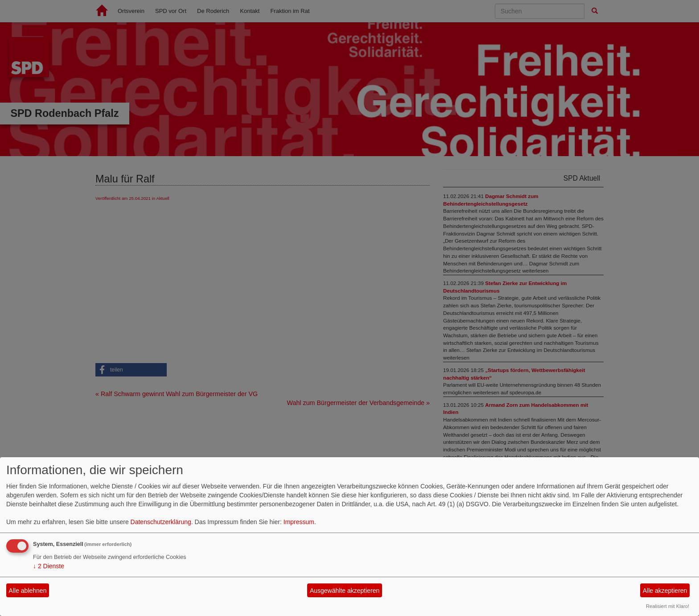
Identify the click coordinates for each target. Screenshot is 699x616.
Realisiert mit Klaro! (668, 606)
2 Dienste (49, 566)
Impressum (299, 522)
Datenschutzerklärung (161, 522)
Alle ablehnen (28, 591)
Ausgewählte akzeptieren (345, 591)
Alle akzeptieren (665, 591)
